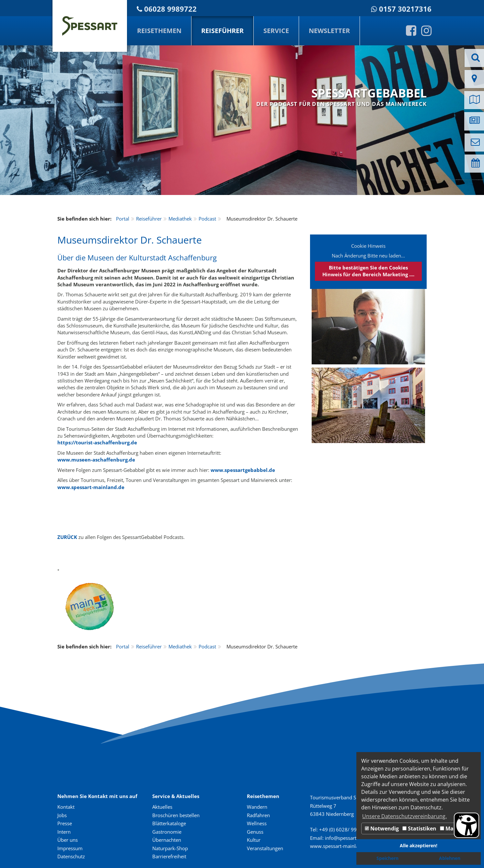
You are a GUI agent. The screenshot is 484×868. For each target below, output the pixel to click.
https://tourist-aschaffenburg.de (97, 442)
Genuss (255, 832)
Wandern (257, 807)
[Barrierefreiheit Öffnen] (467, 825)
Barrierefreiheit (169, 856)
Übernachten (167, 840)
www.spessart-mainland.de (91, 487)
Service (276, 31)
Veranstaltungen (265, 848)
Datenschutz (71, 856)
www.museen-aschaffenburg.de (96, 460)
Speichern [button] (387, 858)
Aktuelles (162, 807)
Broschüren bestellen (176, 815)
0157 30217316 (405, 9)
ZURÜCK (67, 537)
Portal (123, 219)
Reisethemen (159, 31)
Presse (65, 823)
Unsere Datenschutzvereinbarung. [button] (404, 816)
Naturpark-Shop (170, 848)
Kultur (254, 840)
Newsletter (329, 31)
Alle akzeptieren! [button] (419, 845)
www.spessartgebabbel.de (243, 470)
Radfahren (258, 815)
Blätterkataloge (169, 823)
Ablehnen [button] (450, 858)
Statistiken (419, 828)
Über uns (68, 840)
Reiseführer (222, 31)
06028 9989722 (170, 9)
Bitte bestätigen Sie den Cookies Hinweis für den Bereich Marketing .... (368, 271)
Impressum (70, 848)
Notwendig (382, 828)
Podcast (207, 219)
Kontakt (66, 807)
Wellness (257, 823)
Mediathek (180, 219)
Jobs (62, 815)
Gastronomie (167, 832)
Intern (64, 832)
